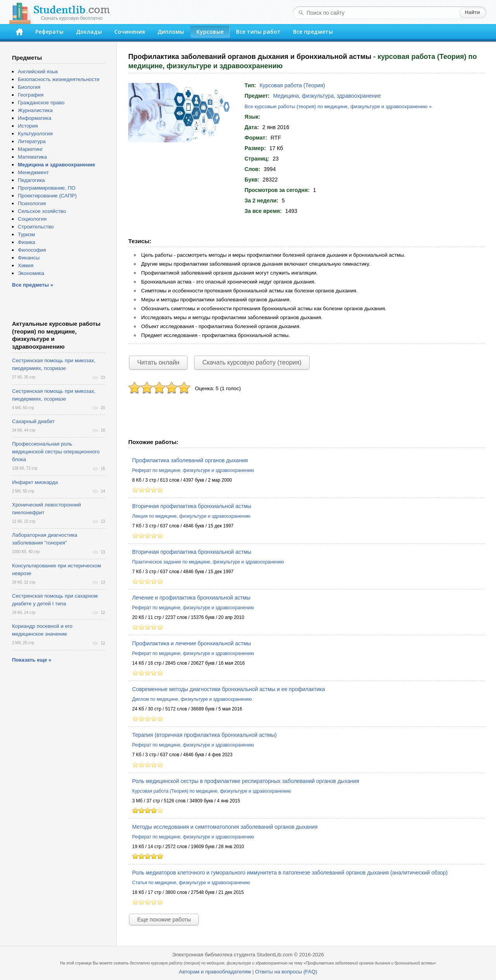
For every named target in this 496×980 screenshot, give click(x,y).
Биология (29, 87)
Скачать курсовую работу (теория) (252, 362)
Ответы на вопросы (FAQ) (286, 972)
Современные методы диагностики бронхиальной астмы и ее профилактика (229, 689)
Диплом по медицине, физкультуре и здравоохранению (192, 699)
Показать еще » (32, 660)
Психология (32, 203)
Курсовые (210, 32)
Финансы (29, 258)
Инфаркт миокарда (35, 482)
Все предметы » (33, 285)
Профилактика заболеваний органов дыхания (190, 460)
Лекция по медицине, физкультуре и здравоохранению (191, 516)
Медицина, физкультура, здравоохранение (327, 96)
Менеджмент (33, 172)
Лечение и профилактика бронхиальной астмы (191, 598)
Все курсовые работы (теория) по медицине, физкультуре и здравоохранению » (338, 106)
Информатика (34, 118)
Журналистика (35, 110)
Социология (32, 219)
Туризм (26, 234)
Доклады (89, 32)
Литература (32, 141)
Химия (26, 265)
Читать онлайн (158, 362)
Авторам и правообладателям (215, 972)
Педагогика (31, 180)
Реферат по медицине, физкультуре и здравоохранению (193, 470)
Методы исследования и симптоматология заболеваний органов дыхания (225, 827)
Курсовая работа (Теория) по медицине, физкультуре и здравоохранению (212, 791)
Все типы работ (258, 32)
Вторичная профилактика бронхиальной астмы (192, 506)
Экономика (31, 273)
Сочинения (130, 32)
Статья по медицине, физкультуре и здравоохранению (191, 883)
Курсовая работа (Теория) (292, 85)
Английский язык (38, 72)
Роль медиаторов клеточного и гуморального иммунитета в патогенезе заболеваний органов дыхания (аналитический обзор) (290, 873)
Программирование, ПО (47, 188)
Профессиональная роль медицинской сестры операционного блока (56, 452)
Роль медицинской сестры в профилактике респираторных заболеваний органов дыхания (246, 781)
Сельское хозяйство (42, 211)
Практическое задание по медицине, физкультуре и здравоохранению (208, 562)
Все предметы (313, 32)
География (31, 95)
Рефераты (49, 32)
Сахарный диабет (33, 421)
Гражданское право (41, 103)
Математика (32, 157)
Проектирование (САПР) (47, 196)
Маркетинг (30, 149)
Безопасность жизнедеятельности (59, 79)
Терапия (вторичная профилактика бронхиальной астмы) (204, 735)
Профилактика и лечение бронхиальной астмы (192, 643)
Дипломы (171, 32)
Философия (32, 250)
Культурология (35, 134)
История (28, 126)
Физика (27, 242)
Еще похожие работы (164, 920)
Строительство (36, 227)
